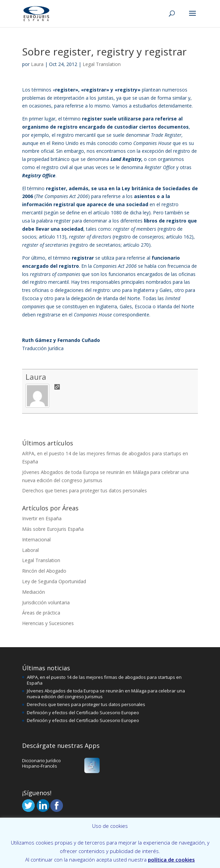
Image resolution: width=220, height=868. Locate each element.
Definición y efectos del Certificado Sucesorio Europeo (83, 713)
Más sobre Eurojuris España (53, 529)
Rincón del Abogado (44, 571)
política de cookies (171, 859)
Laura (37, 64)
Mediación (33, 592)
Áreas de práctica (41, 613)
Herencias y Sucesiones (48, 623)
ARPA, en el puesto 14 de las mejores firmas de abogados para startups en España (104, 680)
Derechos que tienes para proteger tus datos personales (84, 490)
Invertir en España (42, 518)
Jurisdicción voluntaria (46, 602)
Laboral (30, 550)
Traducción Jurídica (43, 348)
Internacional (36, 539)
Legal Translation (102, 64)
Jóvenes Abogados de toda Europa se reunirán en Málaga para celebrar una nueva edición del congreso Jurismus (106, 694)
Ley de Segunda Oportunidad (54, 581)
